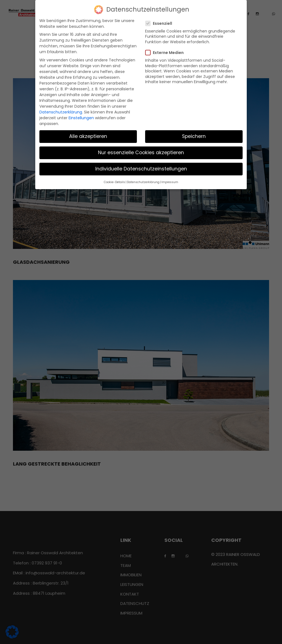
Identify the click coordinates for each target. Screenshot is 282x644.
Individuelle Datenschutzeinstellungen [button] (141, 169)
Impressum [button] (170, 182)
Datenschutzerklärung (61, 112)
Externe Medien (166, 53)
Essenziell (160, 23)
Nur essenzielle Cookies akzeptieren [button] (141, 153)
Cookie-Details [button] (114, 182)
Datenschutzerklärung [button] (143, 182)
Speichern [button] (194, 136)
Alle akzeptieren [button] (88, 136)
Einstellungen (81, 118)
